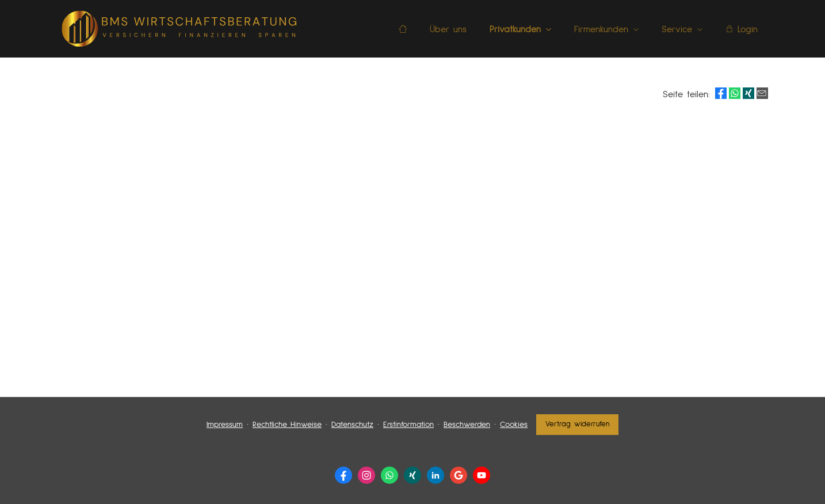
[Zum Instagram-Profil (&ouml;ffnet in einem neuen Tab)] (366, 475)
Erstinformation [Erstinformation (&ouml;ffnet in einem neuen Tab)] (408, 425)
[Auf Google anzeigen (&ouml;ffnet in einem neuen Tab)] (459, 475)
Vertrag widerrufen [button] (577, 424)
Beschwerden (467, 425)
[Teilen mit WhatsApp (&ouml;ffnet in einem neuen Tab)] (735, 93)
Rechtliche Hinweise (287, 425)
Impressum (225, 425)
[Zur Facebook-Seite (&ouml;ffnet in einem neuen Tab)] (343, 475)
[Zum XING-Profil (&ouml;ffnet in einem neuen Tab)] (412, 475)
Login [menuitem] (742, 29)
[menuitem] (403, 29)
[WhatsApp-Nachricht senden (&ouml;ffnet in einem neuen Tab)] (389, 475)
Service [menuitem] (677, 29)
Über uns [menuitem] (448, 29)
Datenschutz (352, 425)
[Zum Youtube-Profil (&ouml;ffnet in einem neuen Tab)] (482, 475)
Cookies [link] (514, 425)
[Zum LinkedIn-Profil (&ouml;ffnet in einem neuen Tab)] (436, 475)
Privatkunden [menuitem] (515, 29)
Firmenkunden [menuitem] (601, 29)
